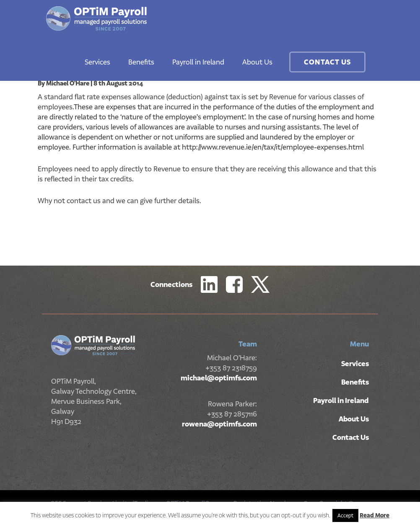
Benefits (141, 62)
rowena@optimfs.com (219, 424)
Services (97, 62)
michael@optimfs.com (219, 378)
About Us (257, 62)
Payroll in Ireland (198, 62)
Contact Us (327, 62)
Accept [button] (345, 515)
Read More (375, 515)
